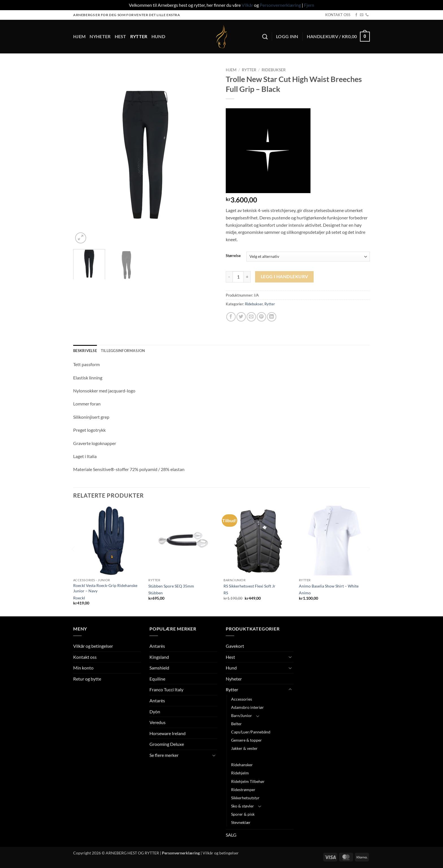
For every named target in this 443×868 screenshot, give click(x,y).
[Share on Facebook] (231, 317)
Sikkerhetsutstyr (245, 798)
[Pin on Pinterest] (261, 317)
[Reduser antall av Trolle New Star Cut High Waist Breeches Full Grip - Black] (229, 277)
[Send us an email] (362, 15)
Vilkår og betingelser (93, 646)
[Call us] (367, 15)
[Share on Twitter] (241, 317)
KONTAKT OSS (338, 15)
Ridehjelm (240, 773)
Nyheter (100, 36)
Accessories (242, 699)
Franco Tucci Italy (166, 689)
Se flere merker (164, 755)
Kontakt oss (85, 657)
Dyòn (155, 712)
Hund (158, 36)
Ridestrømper (243, 790)
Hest (120, 36)
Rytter (139, 36)
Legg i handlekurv (285, 277)
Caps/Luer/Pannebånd (251, 732)
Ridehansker (242, 765)
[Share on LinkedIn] (272, 317)
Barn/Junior (242, 715)
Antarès (157, 646)
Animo (305, 593)
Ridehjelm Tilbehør (248, 781)
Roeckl (79, 598)
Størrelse (233, 256)
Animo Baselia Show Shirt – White (329, 586)
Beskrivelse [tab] (85, 351)
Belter (236, 724)
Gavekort (235, 646)
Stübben (156, 593)
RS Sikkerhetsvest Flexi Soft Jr (249, 586)
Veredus (158, 722)
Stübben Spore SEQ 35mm (171, 586)
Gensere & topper (247, 740)
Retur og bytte (87, 679)
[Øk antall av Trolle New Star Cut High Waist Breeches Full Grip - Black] (247, 277)
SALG (231, 835)
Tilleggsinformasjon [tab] (123, 351)
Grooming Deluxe (167, 744)
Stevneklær (241, 822)
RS (226, 593)
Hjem (79, 36)
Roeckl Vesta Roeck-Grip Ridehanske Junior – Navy (105, 588)
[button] (287, 36)
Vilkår (247, 5)
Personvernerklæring (280, 5)
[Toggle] (214, 755)
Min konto (83, 668)
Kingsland (159, 657)
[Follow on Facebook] (356, 15)
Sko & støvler (243, 806)
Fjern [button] (309, 5)
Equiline (157, 679)
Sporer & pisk (243, 814)
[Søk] (265, 37)
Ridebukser (274, 70)
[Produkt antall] (238, 277)
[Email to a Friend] (251, 317)
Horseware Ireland (168, 733)
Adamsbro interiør (247, 707)
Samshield (159, 668)
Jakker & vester (244, 748)
